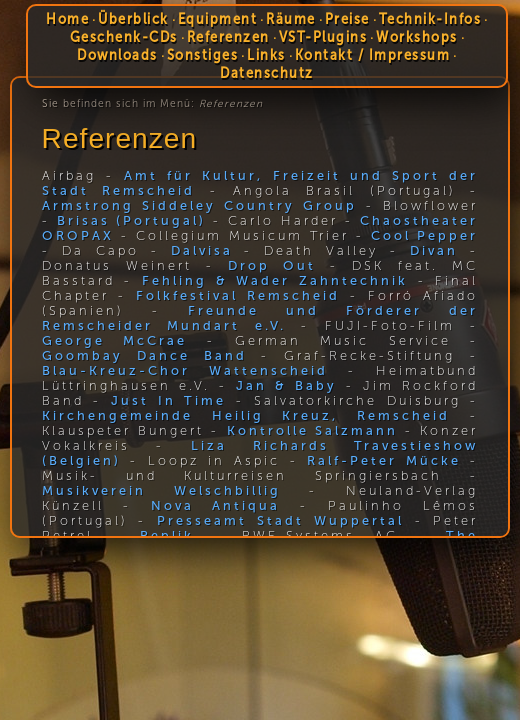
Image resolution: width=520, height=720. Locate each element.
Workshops (417, 37)
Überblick (133, 19)
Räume (291, 19)
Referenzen (228, 37)
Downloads (117, 55)
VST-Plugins (323, 37)
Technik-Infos (430, 19)
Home (67, 19)
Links (266, 55)
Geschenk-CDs (124, 37)
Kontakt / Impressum (373, 55)
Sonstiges (203, 55)
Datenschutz (267, 73)
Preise (347, 19)
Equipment (218, 19)
